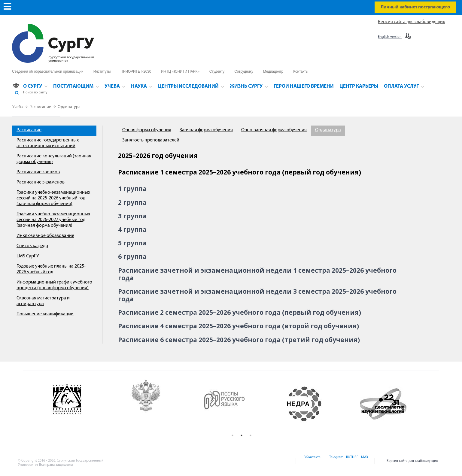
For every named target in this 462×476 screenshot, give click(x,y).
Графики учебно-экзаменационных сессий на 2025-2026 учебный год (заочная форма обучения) (53, 198)
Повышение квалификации (45, 314)
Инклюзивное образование (45, 236)
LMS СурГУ (28, 256)
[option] (83, 404)
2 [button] (242, 435)
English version (390, 37)
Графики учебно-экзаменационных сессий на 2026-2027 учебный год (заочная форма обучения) (53, 220)
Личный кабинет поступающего (415, 7)
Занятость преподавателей (151, 140)
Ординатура (69, 107)
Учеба (18, 107)
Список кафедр (32, 246)
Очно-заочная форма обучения (274, 130)
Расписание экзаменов (41, 182)
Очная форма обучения (147, 130)
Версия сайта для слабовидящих (411, 22)
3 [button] (251, 435)
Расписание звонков (38, 172)
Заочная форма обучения (206, 130)
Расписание (41, 107)
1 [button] (233, 435)
